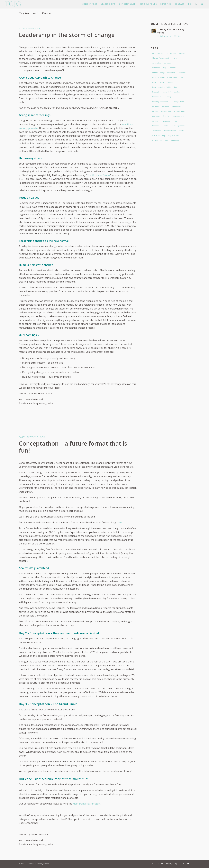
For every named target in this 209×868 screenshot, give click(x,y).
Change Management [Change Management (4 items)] (161, 58)
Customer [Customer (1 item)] (182, 73)
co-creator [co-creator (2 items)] (168, 63)
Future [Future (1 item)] (155, 82)
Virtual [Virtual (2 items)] (181, 131)
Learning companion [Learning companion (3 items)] (160, 102)
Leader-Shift (34, 29)
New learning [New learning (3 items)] (166, 111)
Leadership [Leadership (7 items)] (157, 97)
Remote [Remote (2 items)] (165, 126)
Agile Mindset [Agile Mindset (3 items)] (157, 53)
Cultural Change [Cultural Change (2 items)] (158, 73)
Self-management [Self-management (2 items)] (178, 126)
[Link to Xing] (184, 863)
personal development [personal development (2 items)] (172, 121)
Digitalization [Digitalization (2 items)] (172, 77)
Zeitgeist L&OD (36, 437)
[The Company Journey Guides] (13, 4)
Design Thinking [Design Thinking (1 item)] (158, 77)
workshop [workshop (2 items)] (175, 140)
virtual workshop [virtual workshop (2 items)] (159, 135)
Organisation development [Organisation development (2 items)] (173, 116)
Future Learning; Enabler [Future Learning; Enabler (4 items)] (162, 87)
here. (119, 522)
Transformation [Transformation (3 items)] (170, 131)
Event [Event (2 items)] (182, 77)
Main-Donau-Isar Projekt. (87, 804)
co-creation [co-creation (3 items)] (157, 63)
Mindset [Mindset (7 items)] (155, 111)
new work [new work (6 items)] (156, 116)
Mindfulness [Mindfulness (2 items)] (177, 106)
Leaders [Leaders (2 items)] (177, 92)
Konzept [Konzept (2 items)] (156, 92)
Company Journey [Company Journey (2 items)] (159, 68)
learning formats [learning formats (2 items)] (178, 102)
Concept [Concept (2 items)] (172, 68)
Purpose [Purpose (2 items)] (156, 126)
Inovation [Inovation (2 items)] (178, 87)
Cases (22, 437)
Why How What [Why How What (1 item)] (174, 135)
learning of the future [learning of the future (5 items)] (161, 106)
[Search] (202, 4)
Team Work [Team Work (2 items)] (157, 131)
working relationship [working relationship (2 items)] (160, 140)
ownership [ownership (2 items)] (156, 121)
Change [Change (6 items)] (182, 53)
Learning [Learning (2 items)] (167, 97)
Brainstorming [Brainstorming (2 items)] (171, 53)
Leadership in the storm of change (67, 35)
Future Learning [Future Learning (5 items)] (166, 82)
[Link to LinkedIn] (188, 863)
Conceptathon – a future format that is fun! (73, 447)
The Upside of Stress (98, 175)
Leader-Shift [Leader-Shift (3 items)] (166, 92)
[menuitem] (90, 4)
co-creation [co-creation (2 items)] (176, 58)
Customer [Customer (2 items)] (171, 73)
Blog (22, 29)
